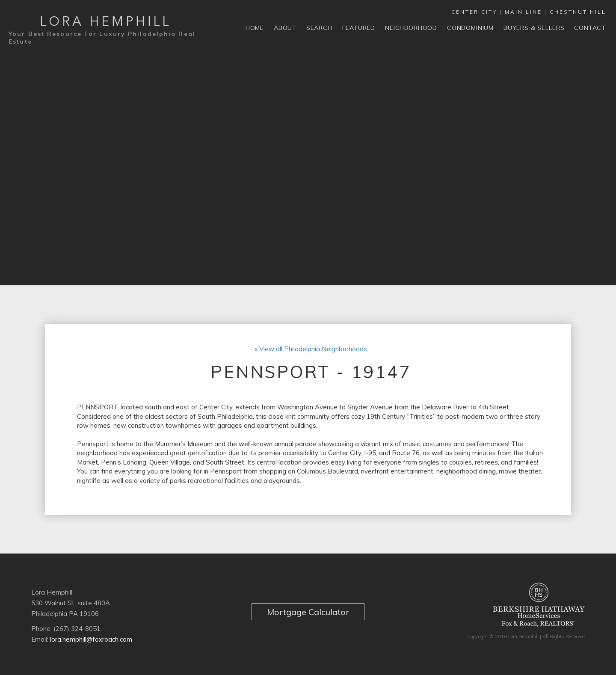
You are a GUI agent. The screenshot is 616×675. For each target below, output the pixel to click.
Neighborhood (411, 28)
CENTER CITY (474, 12)
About (285, 28)
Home (255, 28)
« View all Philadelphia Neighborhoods (311, 350)
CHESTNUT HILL (578, 12)
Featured (359, 28)
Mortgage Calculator (308, 613)
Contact (590, 28)
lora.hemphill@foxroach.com (91, 641)
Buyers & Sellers (534, 28)
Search (319, 28)
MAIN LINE (523, 12)
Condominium (470, 28)
